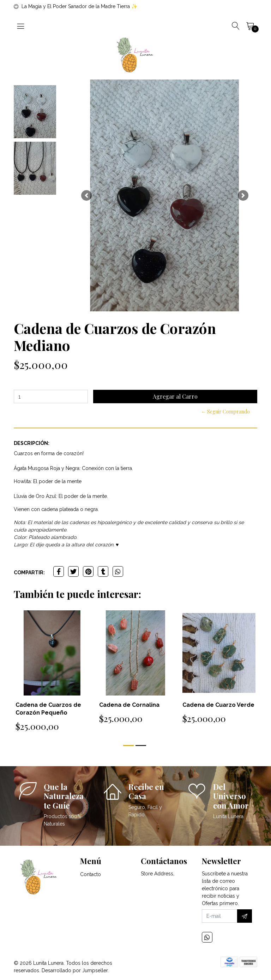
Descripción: (32, 443)
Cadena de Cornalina (129, 705)
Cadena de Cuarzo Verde (218, 705)
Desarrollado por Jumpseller (75, 970)
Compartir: (29, 573)
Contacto (91, 874)
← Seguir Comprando (225, 412)
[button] (86, 195)
